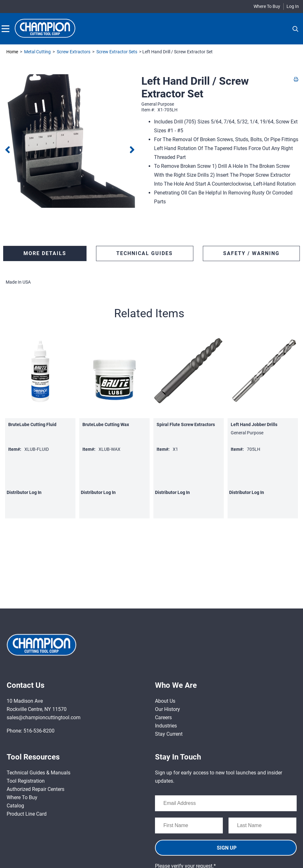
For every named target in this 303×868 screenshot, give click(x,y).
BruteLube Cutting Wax (106, 424)
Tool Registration (26, 781)
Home (12, 52)
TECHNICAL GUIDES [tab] (145, 253)
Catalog (15, 806)
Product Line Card (27, 814)
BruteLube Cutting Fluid (32, 424)
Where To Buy (267, 6)
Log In (293, 6)
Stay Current (169, 734)
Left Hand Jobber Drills (254, 424)
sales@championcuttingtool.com (44, 717)
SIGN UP (227, 848)
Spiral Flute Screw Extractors (186, 424)
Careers (163, 717)
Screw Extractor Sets (117, 52)
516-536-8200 (39, 731)
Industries (166, 726)
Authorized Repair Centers (35, 789)
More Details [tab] (45, 253)
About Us (165, 701)
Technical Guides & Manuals (39, 773)
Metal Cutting (37, 52)
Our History (168, 709)
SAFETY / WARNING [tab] (251, 253)
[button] (150, 313)
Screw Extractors (74, 52)
